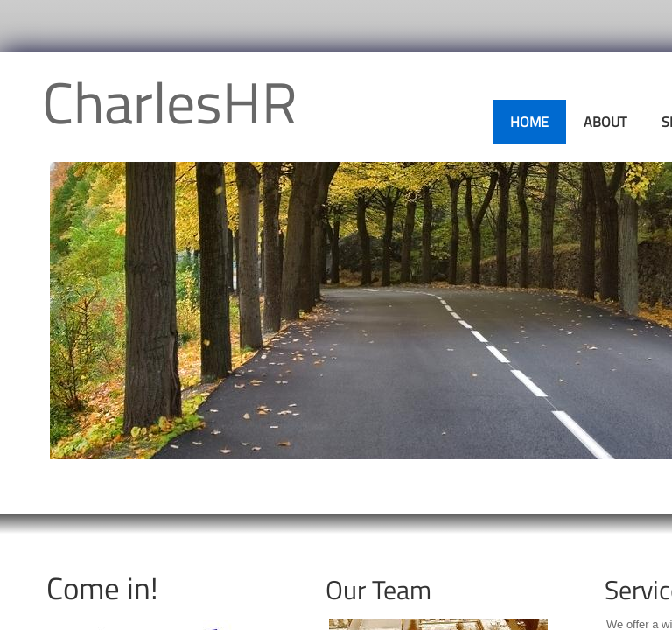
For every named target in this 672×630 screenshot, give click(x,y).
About (605, 122)
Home (529, 122)
